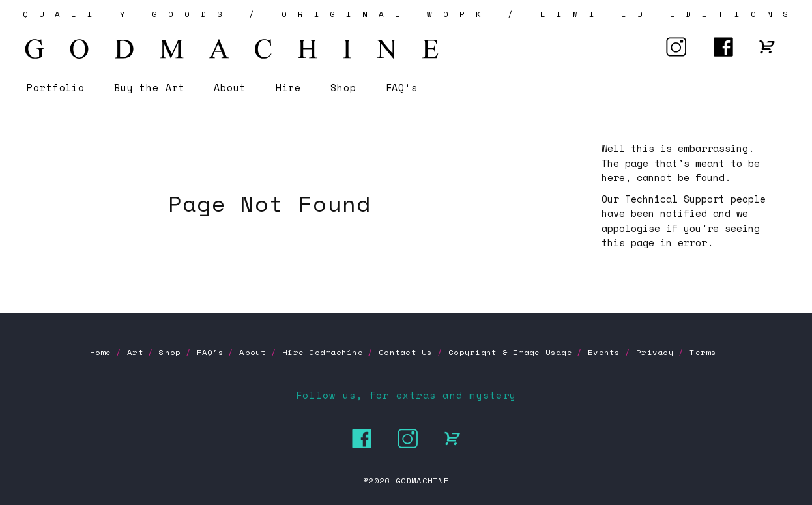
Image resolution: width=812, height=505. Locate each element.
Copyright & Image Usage (510, 352)
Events (604, 352)
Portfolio (56, 88)
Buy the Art (150, 88)
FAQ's (402, 88)
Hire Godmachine (323, 352)
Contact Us (405, 352)
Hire (289, 88)
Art (135, 352)
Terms (703, 352)
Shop (343, 88)
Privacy (655, 352)
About (230, 88)
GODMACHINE (422, 481)
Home (101, 352)
